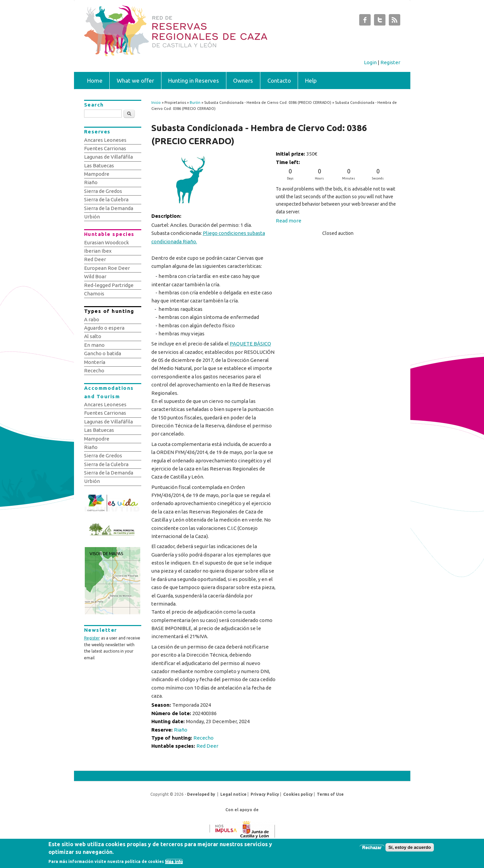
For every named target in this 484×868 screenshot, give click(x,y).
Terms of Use (330, 794)
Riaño (181, 730)
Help (311, 80)
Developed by (201, 794)
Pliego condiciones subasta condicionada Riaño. (208, 237)
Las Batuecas (99, 166)
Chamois (94, 294)
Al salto (93, 336)
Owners (243, 80)
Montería (95, 362)
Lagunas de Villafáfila (108, 157)
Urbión (92, 217)
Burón (195, 102)
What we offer (135, 80)
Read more (289, 221)
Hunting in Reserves (194, 80)
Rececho (203, 738)
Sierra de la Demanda (109, 208)
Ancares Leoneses (105, 140)
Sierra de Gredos (103, 191)
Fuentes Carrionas (105, 148)
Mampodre (97, 174)
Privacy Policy (265, 794)
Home (95, 80)
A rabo (92, 319)
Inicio (156, 102)
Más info (174, 862)
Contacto (279, 80)
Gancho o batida (103, 353)
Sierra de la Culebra (106, 199)
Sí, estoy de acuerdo (410, 848)
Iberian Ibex (98, 251)
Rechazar (372, 848)
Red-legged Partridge (109, 285)
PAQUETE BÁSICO (250, 344)
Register (390, 62)
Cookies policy (298, 794)
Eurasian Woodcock (106, 242)
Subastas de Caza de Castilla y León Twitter (380, 22)
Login (370, 62)
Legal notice (233, 794)
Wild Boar (95, 276)
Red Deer (207, 746)
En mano (94, 345)
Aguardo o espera (104, 328)
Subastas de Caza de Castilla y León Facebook (365, 22)
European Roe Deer (107, 268)
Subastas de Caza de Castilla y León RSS (395, 22)
